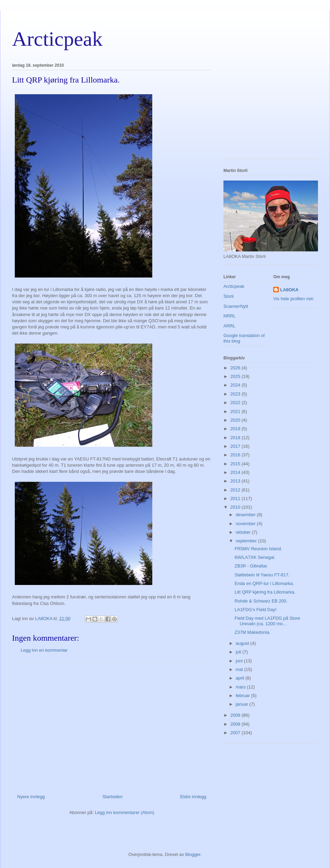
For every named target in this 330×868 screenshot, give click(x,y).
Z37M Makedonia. (252, 632)
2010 (236, 507)
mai (240, 669)
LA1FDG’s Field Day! (255, 610)
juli (239, 652)
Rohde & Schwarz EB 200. (261, 601)
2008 (236, 724)
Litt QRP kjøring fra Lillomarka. (265, 592)
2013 (236, 481)
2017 (236, 446)
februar (244, 696)
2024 (236, 385)
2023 (236, 394)
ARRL (229, 326)
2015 (236, 464)
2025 (236, 376)
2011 (236, 498)
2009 (236, 715)
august (243, 643)
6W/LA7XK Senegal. (255, 557)
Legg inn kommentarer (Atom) (125, 812)
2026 (236, 368)
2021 (236, 411)
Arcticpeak (57, 39)
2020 (236, 420)
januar (243, 704)
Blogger (193, 854)
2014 (236, 472)
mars (241, 687)
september (247, 541)
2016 (236, 455)
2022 (236, 403)
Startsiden (113, 797)
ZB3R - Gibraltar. (251, 566)
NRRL (229, 316)
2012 (236, 490)
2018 (236, 438)
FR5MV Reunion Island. (258, 549)
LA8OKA (289, 290)
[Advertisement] (112, 726)
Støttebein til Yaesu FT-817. (262, 575)
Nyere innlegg (31, 797)
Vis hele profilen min (293, 299)
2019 (236, 429)
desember (246, 515)
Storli (229, 296)
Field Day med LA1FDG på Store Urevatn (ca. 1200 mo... (267, 621)
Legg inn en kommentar (44, 650)
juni (240, 661)
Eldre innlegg (193, 797)
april (241, 678)
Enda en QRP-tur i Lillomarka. (264, 583)
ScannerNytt (236, 306)
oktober (244, 532)
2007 (236, 733)
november (246, 524)
